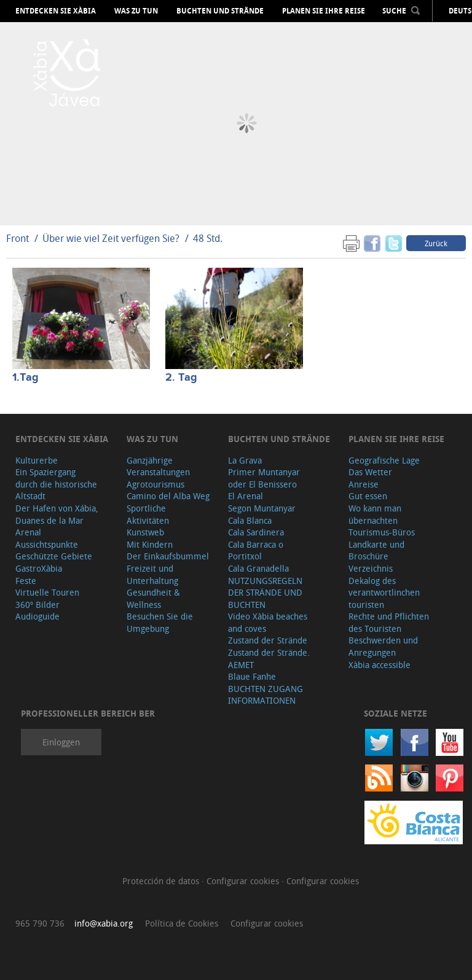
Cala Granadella (258, 568)
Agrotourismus (155, 484)
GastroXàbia (39, 568)
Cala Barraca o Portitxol (256, 550)
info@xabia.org (104, 923)
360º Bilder (37, 605)
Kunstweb (145, 532)
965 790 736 (40, 923)
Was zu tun (136, 11)
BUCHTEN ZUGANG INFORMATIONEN (265, 695)
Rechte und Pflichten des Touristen (389, 622)
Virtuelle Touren (47, 592)
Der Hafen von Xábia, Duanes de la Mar (57, 514)
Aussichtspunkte (47, 544)
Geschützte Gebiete (54, 556)
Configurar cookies (244, 881)
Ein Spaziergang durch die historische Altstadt (56, 484)
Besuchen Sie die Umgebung (160, 622)
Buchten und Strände (220, 11)
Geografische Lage (384, 460)
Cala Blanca (250, 520)
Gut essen (368, 496)
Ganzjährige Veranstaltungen (158, 466)
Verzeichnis (371, 568)
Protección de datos (162, 881)
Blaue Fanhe (252, 676)
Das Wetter (370, 472)
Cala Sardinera (256, 532)
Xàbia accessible (380, 665)
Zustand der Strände (268, 640)
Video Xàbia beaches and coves (268, 622)
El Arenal (246, 496)
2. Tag (181, 378)
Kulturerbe (37, 460)
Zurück (436, 243)
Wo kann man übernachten (375, 514)
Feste (26, 581)
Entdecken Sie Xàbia (56, 11)
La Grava (245, 460)
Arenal (28, 532)
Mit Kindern (150, 544)
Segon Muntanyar (262, 508)
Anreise (364, 484)
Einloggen (61, 742)
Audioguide (37, 616)
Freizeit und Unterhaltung (152, 574)
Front (18, 238)
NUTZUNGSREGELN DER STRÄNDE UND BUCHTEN (265, 593)
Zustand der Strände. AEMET (269, 659)
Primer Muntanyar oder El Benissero (264, 478)
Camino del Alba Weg (168, 496)
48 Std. (208, 238)
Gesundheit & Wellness (153, 598)
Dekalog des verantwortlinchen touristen (384, 593)
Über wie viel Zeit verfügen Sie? (111, 238)
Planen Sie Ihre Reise (324, 11)
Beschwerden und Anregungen (383, 646)
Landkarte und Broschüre (376, 550)
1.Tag (26, 378)
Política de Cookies (182, 923)
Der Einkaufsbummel (168, 556)
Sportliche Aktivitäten (148, 514)
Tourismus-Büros (382, 532)
